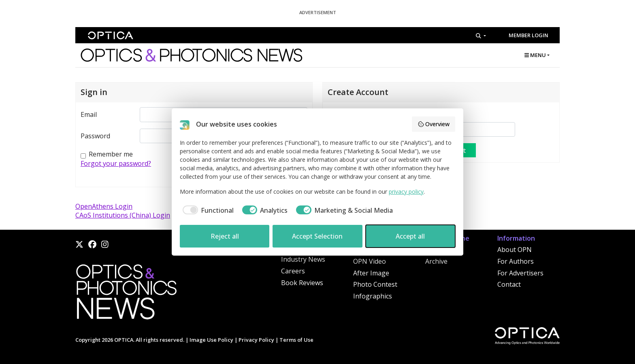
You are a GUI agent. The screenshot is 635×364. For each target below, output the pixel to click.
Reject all (225, 236)
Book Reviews (302, 283)
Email (89, 114)
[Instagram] (105, 244)
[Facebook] (92, 244)
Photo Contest (375, 284)
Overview (434, 124)
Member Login (528, 35)
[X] (79, 244)
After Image (371, 273)
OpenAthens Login (104, 206)
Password (95, 136)
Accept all (410, 236)
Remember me (111, 154)
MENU (535, 55)
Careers (293, 271)
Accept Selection (317, 236)
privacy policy (406, 192)
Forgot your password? (116, 163)
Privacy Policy (256, 340)
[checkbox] (207, 210)
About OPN (515, 250)
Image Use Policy (211, 340)
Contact (509, 284)
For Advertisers (520, 273)
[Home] (126, 294)
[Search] (481, 36)
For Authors (516, 261)
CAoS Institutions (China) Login (123, 215)
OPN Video (370, 261)
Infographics (373, 296)
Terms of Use (296, 340)
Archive (436, 261)
